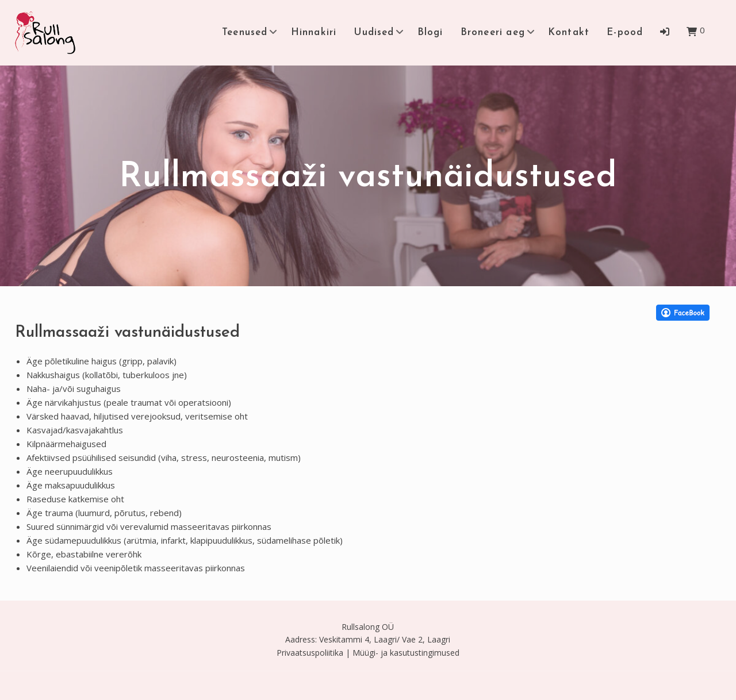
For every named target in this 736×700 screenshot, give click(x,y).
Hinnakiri (314, 32)
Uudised (374, 32)
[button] (665, 32)
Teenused (245, 32)
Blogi (430, 32)
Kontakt (569, 32)
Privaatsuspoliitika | (313, 653)
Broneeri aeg (493, 32)
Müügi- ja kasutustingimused (406, 653)
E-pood (625, 32)
